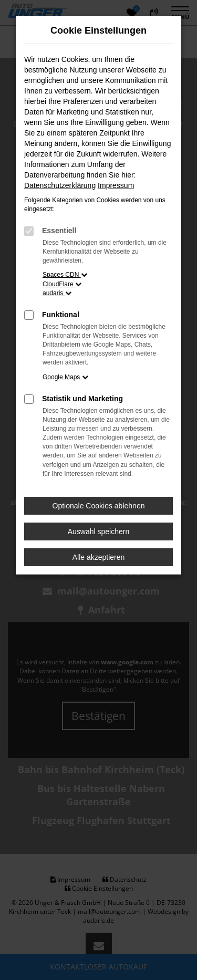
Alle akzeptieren (99, 557)
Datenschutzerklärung (60, 185)
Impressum (116, 185)
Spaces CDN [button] (65, 275)
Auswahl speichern (99, 531)
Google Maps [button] (65, 377)
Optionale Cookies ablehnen (99, 506)
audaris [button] (57, 293)
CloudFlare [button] (62, 284)
